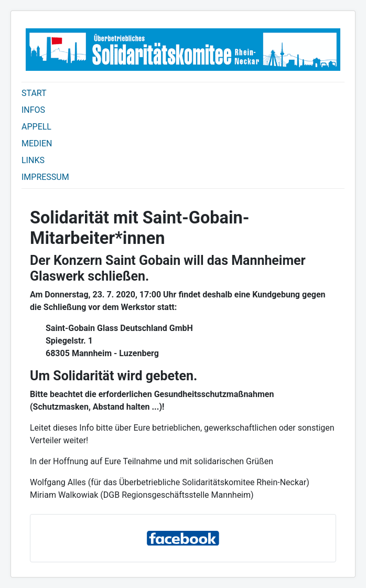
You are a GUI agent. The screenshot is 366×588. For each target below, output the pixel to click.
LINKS (33, 160)
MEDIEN (37, 143)
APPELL (36, 127)
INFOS (33, 110)
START (34, 93)
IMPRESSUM (45, 177)
